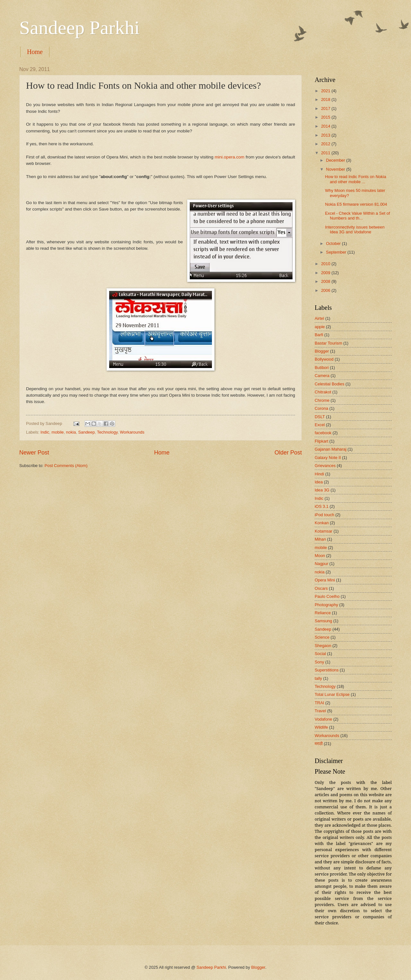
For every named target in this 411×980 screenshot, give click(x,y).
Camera (322, 376)
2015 (326, 117)
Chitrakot (323, 392)
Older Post (288, 453)
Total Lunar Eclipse (332, 694)
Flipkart (321, 441)
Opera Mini (325, 580)
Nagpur (321, 564)
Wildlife (321, 727)
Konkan (322, 523)
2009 (326, 273)
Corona (321, 408)
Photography (326, 605)
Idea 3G (322, 490)
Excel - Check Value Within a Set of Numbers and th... (357, 216)
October (334, 243)
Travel (320, 711)
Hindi (319, 474)
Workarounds (132, 432)
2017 (326, 108)
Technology (107, 432)
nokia (71, 432)
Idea (319, 482)
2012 (326, 144)
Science (322, 637)
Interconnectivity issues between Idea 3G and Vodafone (355, 229)
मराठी (319, 744)
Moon (320, 556)
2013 (326, 135)
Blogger (322, 351)
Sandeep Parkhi (79, 28)
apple (320, 327)
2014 (326, 126)
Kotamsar (324, 531)
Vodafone (323, 719)
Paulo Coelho (327, 596)
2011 (326, 153)
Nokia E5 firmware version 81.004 (356, 204)
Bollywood (324, 359)
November (336, 169)
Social (320, 654)
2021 (326, 91)
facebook (323, 433)
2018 (326, 99)
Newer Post (34, 453)
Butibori (322, 368)
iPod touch (324, 515)
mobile (57, 432)
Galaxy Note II (328, 458)
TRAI (319, 703)
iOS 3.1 (322, 506)
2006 (326, 290)
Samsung (323, 621)
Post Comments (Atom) (66, 466)
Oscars (321, 588)
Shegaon (323, 646)
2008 (326, 281)
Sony (319, 662)
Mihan (320, 539)
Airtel (319, 318)
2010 (326, 264)
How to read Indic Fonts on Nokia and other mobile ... (355, 179)
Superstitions (327, 670)
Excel (320, 425)
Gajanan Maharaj (331, 449)
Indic (45, 432)
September (337, 252)
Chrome (322, 400)
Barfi (319, 335)
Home (35, 52)
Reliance (323, 613)
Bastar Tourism (328, 343)
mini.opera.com (230, 157)
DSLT (320, 417)
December (336, 160)
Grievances (325, 466)
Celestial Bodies (329, 384)
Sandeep (87, 432)
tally (318, 678)
